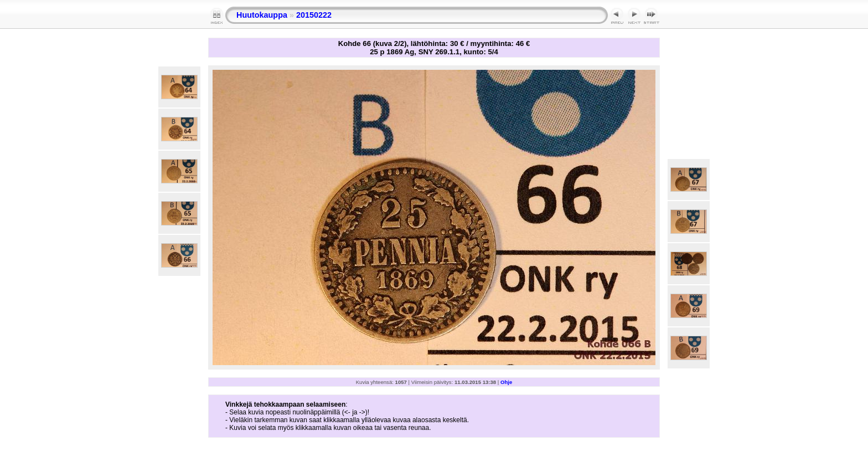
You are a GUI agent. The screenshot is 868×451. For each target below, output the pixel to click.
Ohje (506, 382)
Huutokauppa (262, 15)
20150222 (314, 15)
